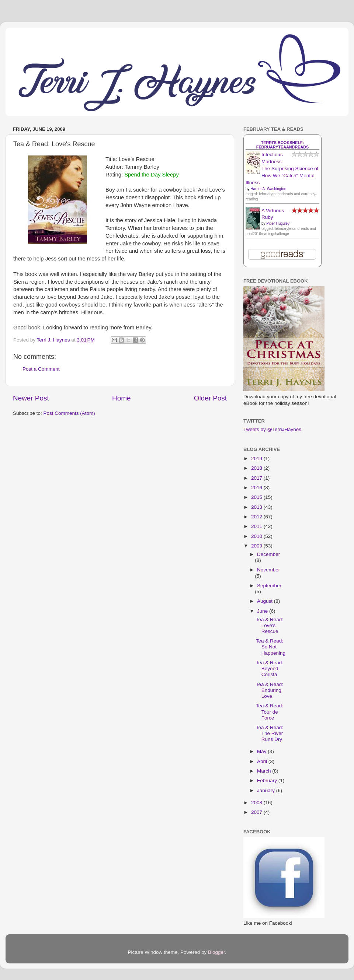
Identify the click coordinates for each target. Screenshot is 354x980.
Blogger (216, 952)
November (268, 570)
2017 (257, 478)
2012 (257, 517)
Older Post (210, 398)
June (263, 611)
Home (121, 398)
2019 (257, 458)
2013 (257, 507)
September (269, 586)
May (262, 751)
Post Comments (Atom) (69, 413)
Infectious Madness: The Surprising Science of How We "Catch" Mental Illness (282, 169)
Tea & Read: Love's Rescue (270, 625)
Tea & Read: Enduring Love (270, 690)
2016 (257, 488)
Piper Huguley (278, 223)
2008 (257, 803)
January (267, 790)
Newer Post (31, 398)
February (268, 780)
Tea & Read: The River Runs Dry (270, 733)
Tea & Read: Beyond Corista (270, 668)
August (265, 601)
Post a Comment (41, 369)
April (263, 761)
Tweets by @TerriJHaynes (272, 429)
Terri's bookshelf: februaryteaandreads (282, 145)
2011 (257, 526)
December (268, 554)
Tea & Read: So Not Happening (271, 647)
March (265, 771)
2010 (257, 536)
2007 (257, 812)
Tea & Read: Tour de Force (270, 712)
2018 (257, 468)
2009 (257, 546)
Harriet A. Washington (268, 189)
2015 (257, 497)
